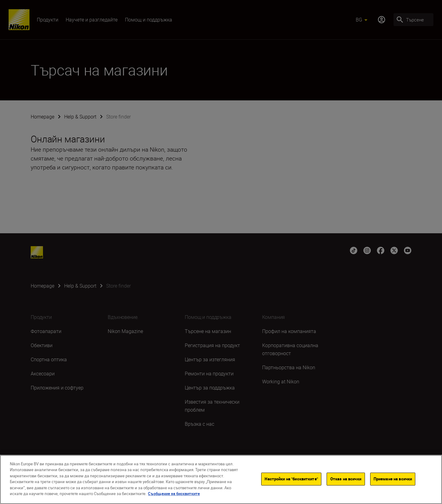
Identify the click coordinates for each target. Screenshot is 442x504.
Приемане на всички (393, 480)
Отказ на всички (346, 480)
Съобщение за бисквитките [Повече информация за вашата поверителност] (174, 495)
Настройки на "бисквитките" (291, 480)
